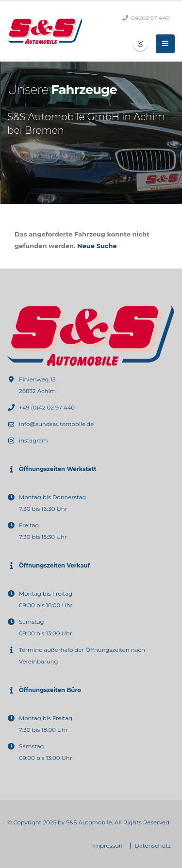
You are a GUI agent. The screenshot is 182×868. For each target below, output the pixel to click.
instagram (33, 441)
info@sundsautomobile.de (56, 424)
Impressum (108, 846)
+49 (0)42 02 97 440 (47, 408)
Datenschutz (153, 846)
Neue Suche (97, 246)
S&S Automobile (89, 822)
